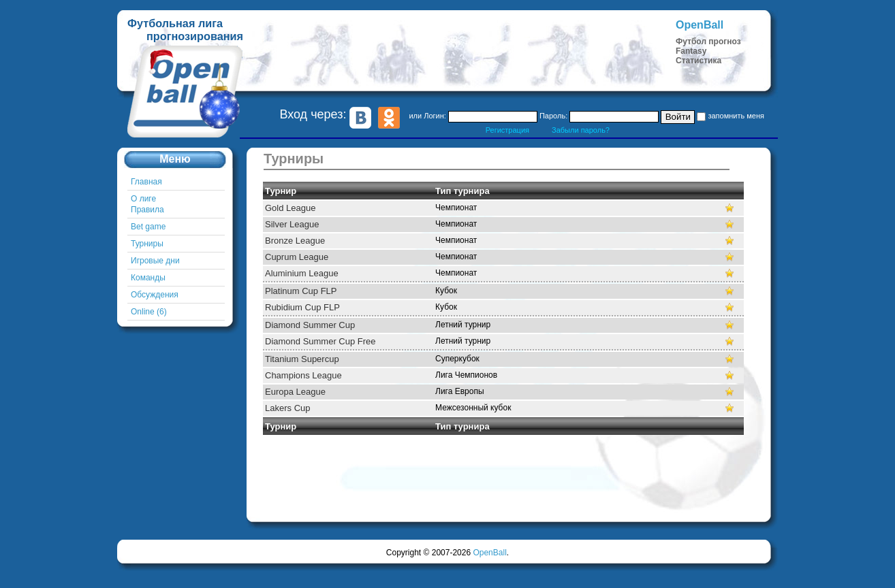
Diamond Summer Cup (310, 325)
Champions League (303, 375)
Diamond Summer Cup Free (320, 341)
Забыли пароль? (581, 130)
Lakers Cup (287, 408)
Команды (148, 278)
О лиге (143, 199)
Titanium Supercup (302, 359)
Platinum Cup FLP (301, 291)
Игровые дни (155, 261)
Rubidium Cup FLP (302, 307)
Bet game (148, 227)
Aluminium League (302, 273)
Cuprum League (297, 257)
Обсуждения (155, 295)
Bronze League (295, 241)
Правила (147, 210)
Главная (146, 182)
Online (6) (149, 312)
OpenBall (489, 553)
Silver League (292, 224)
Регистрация (507, 130)
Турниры (147, 244)
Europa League (295, 392)
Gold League (290, 208)
